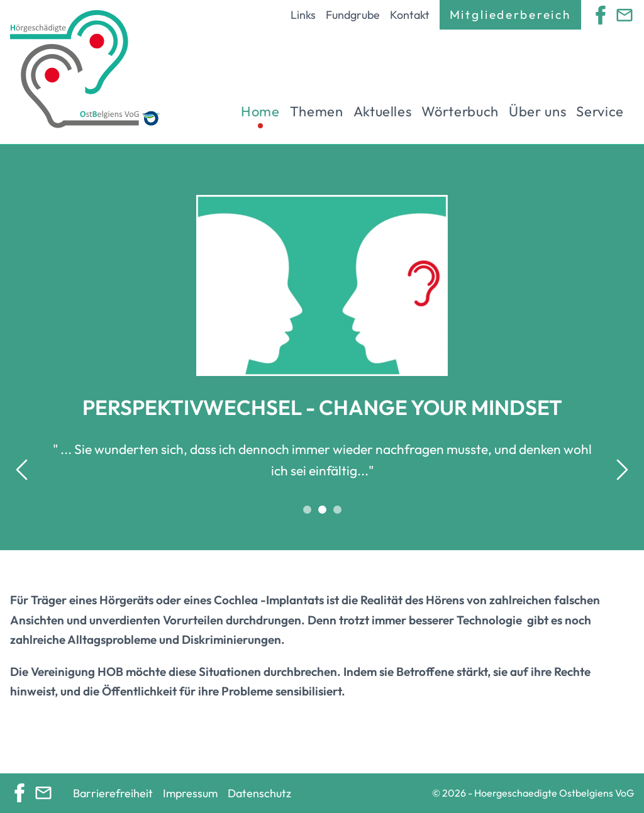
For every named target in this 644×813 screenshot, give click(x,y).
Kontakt (410, 15)
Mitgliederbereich (510, 14)
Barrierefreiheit (113, 793)
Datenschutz (259, 793)
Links (303, 15)
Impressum (190, 793)
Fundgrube (353, 15)
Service (600, 111)
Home (260, 111)
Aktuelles (383, 111)
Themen (317, 111)
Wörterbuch (460, 111)
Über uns (537, 111)
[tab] (307, 509)
